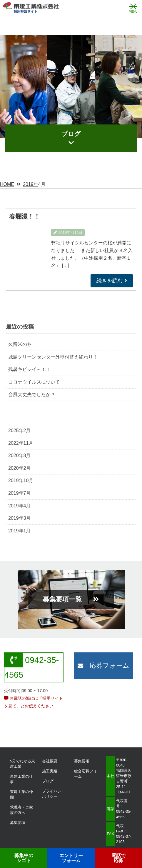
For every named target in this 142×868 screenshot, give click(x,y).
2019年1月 (20, 531)
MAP (124, 792)
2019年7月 (20, 493)
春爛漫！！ (25, 216)
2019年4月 (20, 506)
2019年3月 (20, 518)
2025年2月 (20, 430)
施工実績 (50, 771)
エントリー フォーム (71, 858)
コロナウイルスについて (34, 382)
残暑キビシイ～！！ (29, 369)
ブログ (48, 781)
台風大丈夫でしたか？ (32, 395)
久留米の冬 (20, 344)
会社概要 (50, 761)
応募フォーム (103, 665)
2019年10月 (21, 480)
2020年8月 (20, 455)
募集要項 (18, 823)
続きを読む (112, 281)
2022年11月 (21, 443)
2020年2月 (20, 468)
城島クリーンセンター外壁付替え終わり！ (53, 357)
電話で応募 (118, 858)
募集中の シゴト (24, 858)
